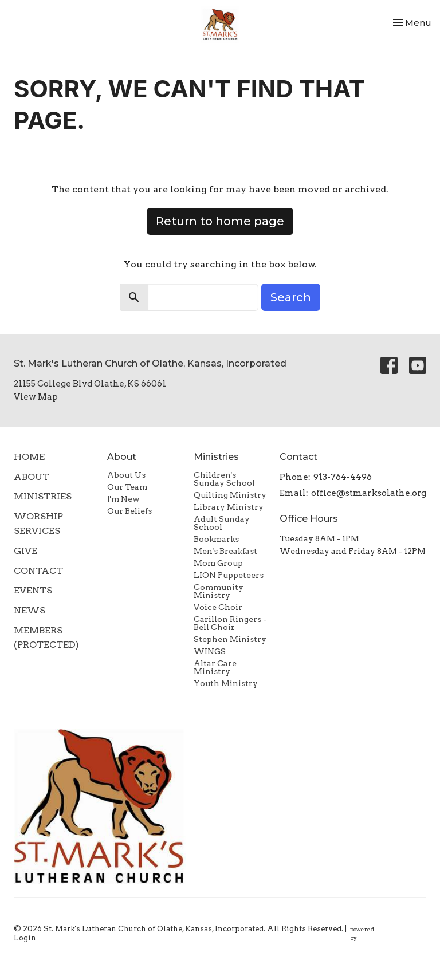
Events (33, 590)
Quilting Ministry (230, 495)
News (30, 610)
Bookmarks (216, 539)
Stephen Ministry (230, 639)
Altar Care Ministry (215, 667)
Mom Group (218, 563)
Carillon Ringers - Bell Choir (230, 623)
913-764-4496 (343, 477)
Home (29, 457)
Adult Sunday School (222, 523)
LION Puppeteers (229, 575)
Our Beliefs (129, 511)
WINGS (210, 651)
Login (25, 938)
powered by (388, 934)
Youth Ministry (226, 683)
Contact (38, 571)
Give (25, 551)
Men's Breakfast (225, 551)
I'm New (123, 499)
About (32, 477)
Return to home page (220, 221)
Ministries (43, 496)
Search (291, 297)
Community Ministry (219, 591)
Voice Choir (218, 607)
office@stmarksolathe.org (369, 493)
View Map (36, 397)
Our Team (127, 487)
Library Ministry (229, 507)
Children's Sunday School (224, 479)
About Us (126, 475)
